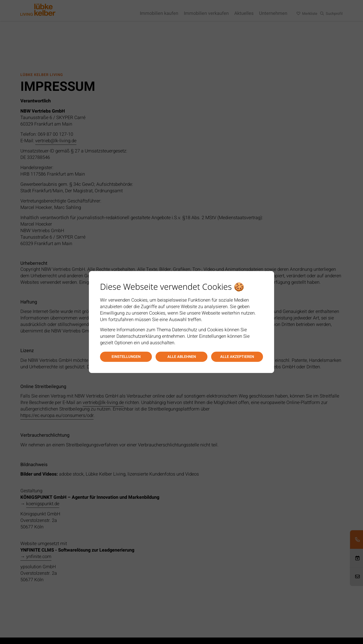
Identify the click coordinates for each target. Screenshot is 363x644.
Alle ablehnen (182, 357)
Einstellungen (126, 357)
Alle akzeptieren (237, 357)
